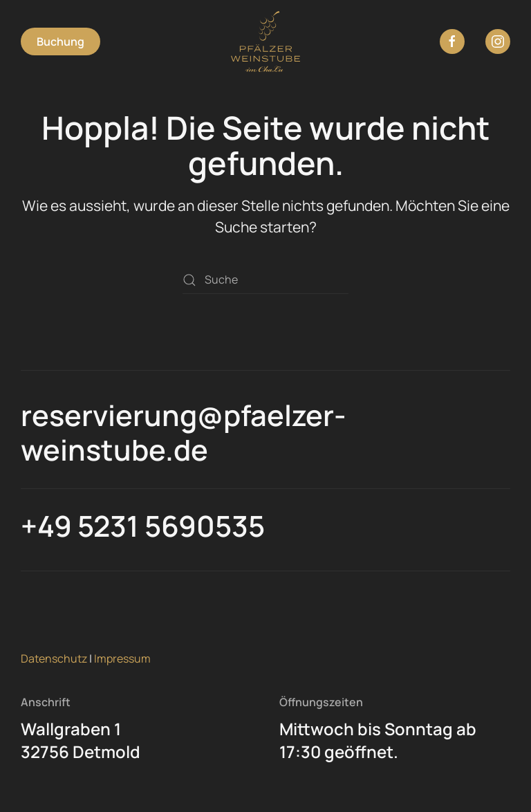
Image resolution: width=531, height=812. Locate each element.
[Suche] (265, 280)
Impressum (122, 658)
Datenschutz (54, 658)
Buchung (60, 41)
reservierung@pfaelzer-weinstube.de (183, 432)
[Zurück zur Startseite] (265, 41)
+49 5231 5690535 (143, 526)
